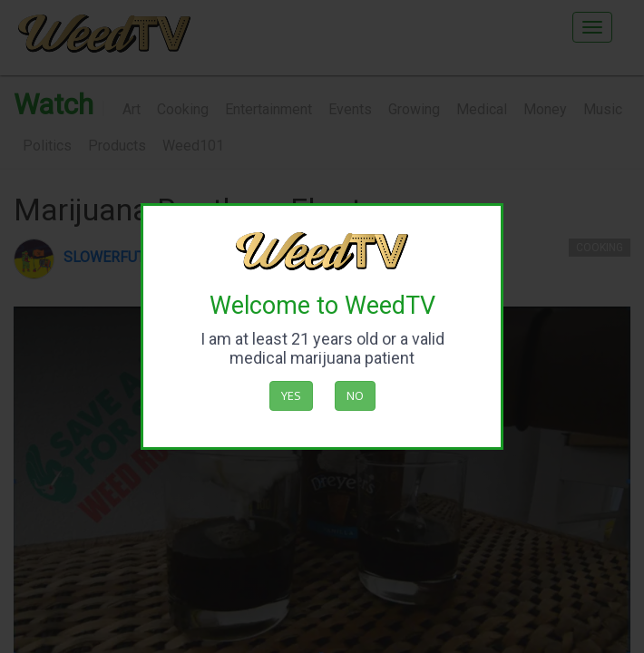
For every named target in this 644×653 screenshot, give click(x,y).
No (355, 395)
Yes (291, 395)
